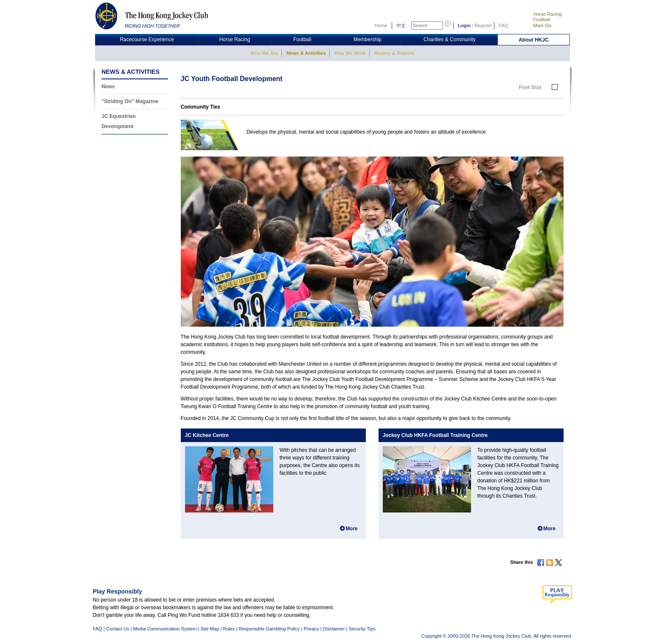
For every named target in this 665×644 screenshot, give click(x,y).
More (352, 529)
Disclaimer (334, 629)
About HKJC (534, 40)
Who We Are (264, 53)
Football (541, 20)
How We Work (350, 53)
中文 (401, 25)
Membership (368, 39)
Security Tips (362, 629)
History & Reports (394, 53)
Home (381, 25)
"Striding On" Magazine (130, 101)
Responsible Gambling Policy (269, 629)
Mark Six (542, 25)
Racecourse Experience (147, 39)
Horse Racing (547, 14)
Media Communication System (165, 629)
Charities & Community (450, 39)
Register (483, 25)
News (108, 87)
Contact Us (118, 629)
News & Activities (306, 53)
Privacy (311, 629)
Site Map (210, 629)
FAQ (503, 25)
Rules (229, 629)
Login (464, 25)
